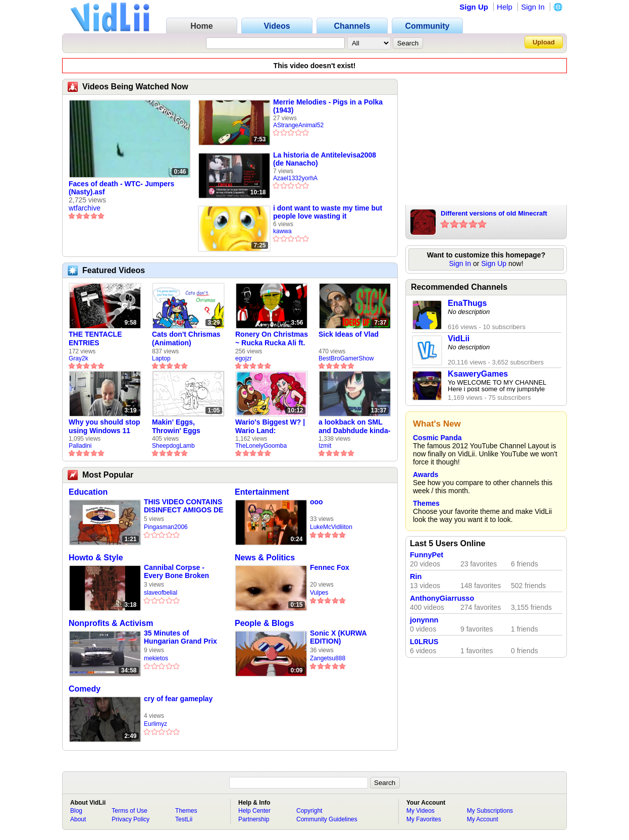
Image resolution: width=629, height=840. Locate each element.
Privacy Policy (130, 819)
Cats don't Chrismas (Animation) (186, 338)
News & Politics (265, 558)
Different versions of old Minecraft (494, 213)
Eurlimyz (155, 724)
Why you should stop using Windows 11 (104, 426)
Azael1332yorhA (295, 178)
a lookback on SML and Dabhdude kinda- (354, 426)
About (78, 819)
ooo (317, 502)
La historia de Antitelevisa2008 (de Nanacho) (325, 159)
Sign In (533, 7)
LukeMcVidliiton (331, 527)
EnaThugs (467, 303)
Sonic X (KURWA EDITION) (338, 637)
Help (505, 7)
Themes (426, 503)
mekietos (156, 658)
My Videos (421, 811)
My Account (483, 819)
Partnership (254, 819)
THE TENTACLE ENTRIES (95, 338)
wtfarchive (85, 208)
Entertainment (262, 492)
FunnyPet (427, 555)
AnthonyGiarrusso (442, 598)
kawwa (282, 231)
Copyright (309, 811)
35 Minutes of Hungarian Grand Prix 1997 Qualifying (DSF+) (182, 637)
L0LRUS (424, 642)
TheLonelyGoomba (261, 446)
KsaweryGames (478, 374)
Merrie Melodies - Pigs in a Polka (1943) (328, 106)
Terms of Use (129, 811)
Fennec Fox (330, 567)
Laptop (161, 358)
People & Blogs (264, 623)
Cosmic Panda (437, 438)
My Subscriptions (490, 811)
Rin (416, 576)
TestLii (184, 819)
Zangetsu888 (328, 658)
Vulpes (319, 593)
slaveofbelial (161, 593)
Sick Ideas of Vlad (349, 334)
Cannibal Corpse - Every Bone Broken (176, 571)
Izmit (325, 446)
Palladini (80, 446)
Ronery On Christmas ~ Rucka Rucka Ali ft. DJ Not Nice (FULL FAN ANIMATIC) (272, 339)
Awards (426, 475)
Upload (544, 42)
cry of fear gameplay (178, 699)
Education (88, 492)
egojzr (244, 358)
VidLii (459, 338)
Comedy (85, 689)
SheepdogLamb (173, 446)
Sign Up (474, 7)
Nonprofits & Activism (111, 623)
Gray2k (78, 358)
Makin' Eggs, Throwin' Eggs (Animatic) (176, 427)
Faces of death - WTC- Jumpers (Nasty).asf (121, 188)
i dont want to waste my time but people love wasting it (328, 212)
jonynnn (424, 620)
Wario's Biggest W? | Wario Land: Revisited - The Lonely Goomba (270, 427)
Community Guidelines (327, 819)
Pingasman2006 (166, 527)
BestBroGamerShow (346, 358)
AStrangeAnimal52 (298, 125)
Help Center (254, 811)
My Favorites (424, 819)
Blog (76, 811)
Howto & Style (96, 558)
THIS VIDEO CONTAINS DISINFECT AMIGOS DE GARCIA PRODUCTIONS (184, 506)
